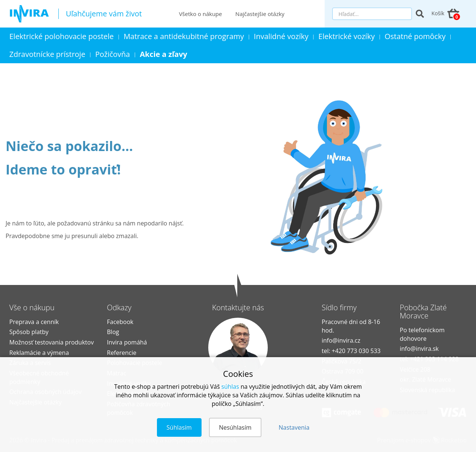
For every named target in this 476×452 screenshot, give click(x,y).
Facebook (120, 322)
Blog (113, 332)
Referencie (122, 353)
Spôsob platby (29, 332)
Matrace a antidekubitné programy (184, 36)
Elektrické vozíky (347, 36)
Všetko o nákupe (200, 14)
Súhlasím (179, 427)
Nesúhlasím (235, 427)
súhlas (230, 387)
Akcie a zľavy (164, 54)
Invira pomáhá (127, 342)
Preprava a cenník (34, 322)
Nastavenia (294, 427)
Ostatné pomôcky (415, 36)
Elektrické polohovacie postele (62, 36)
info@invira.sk (419, 349)
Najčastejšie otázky (260, 14)
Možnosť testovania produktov (52, 342)
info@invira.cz (341, 340)
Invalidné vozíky (281, 36)
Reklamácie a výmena (39, 353)
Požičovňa (112, 54)
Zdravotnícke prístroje (47, 54)
